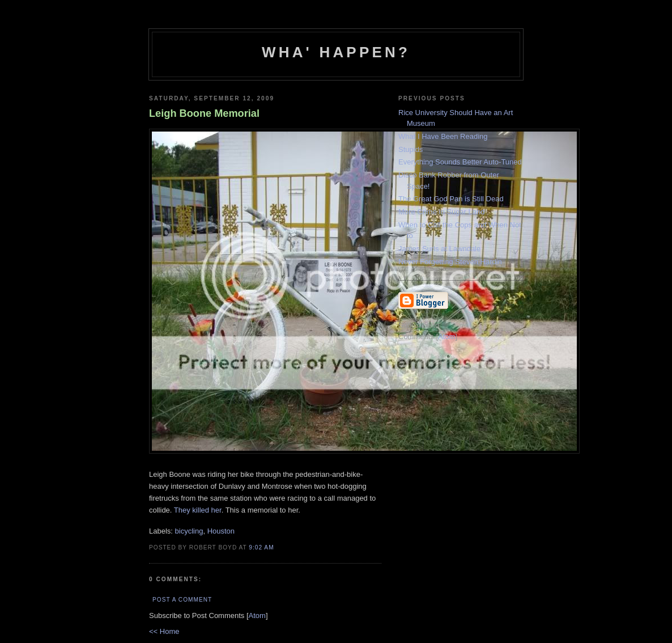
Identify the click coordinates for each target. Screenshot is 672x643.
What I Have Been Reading (443, 136)
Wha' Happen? (336, 52)
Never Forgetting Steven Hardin (450, 262)
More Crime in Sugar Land (441, 212)
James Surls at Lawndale (439, 249)
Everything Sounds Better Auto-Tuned (460, 162)
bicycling (189, 531)
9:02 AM (261, 547)
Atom (257, 615)
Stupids (411, 149)
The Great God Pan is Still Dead (451, 199)
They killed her (198, 510)
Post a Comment (182, 600)
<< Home (164, 631)
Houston (221, 531)
